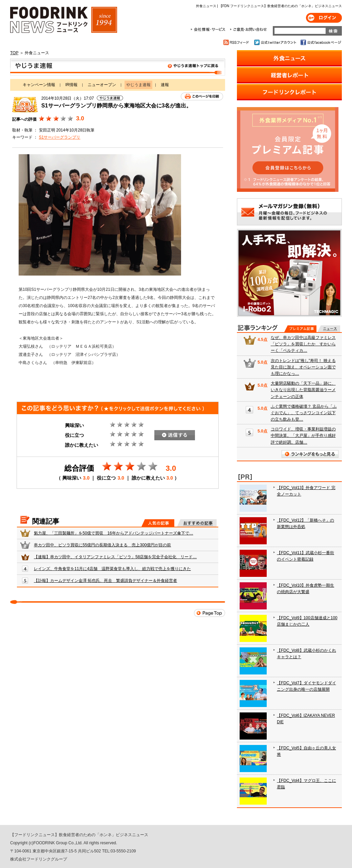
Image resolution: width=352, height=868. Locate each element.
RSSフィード (237, 42)
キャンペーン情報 (39, 85)
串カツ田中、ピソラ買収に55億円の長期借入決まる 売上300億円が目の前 (102, 545)
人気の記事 (158, 523)
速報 (165, 85)
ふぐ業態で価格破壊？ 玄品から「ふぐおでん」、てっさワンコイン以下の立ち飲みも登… (304, 413)
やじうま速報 (118, 67)
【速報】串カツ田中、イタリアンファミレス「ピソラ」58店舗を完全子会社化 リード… (115, 557)
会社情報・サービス (209, 29)
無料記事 (329, 329)
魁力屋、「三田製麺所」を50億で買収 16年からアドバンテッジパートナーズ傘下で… (114, 533)
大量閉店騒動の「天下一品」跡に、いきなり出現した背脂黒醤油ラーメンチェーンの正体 (303, 390)
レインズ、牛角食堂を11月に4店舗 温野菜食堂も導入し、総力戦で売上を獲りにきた (112, 569)
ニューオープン (102, 85)
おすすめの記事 (197, 523)
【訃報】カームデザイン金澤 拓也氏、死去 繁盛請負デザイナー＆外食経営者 (105, 581)
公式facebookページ (320, 42)
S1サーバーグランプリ (60, 137)
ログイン (324, 18)
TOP (14, 53)
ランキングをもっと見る (310, 454)
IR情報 (71, 85)
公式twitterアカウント (276, 42)
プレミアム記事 (300, 329)
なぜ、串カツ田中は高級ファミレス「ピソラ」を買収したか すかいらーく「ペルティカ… (303, 344)
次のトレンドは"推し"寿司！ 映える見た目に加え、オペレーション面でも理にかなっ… (303, 367)
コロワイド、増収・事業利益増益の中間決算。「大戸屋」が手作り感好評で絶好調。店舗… (303, 436)
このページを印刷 (202, 96)
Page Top (210, 613)
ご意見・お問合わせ (248, 29)
